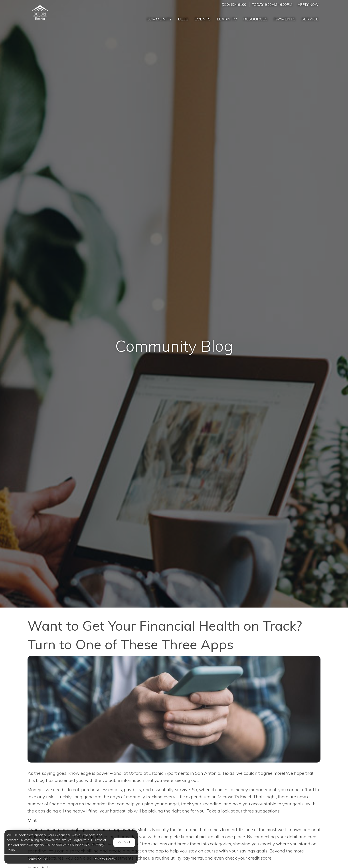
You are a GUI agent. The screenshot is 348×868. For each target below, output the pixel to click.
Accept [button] (124, 842)
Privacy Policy (104, 859)
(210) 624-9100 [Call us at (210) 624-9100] (234, 5)
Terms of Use (38, 859)
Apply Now (308, 5)
